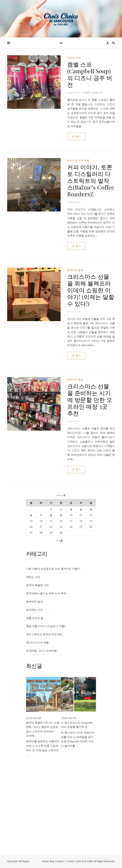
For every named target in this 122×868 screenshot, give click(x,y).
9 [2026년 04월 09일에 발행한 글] (61, 515)
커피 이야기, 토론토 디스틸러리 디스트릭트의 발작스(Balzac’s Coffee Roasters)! (91, 180)
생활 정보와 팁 (35, 618)
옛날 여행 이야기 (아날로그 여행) (46, 626)
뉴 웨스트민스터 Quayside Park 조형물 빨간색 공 (77, 725)
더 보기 (76, 136)
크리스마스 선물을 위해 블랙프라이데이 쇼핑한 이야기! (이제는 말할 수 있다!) (91, 290)
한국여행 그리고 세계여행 (41, 651)
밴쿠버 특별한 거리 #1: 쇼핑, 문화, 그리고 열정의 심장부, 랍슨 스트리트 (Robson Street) (43, 729)
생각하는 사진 (34, 610)
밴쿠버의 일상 (75, 270)
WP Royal (24, 861)
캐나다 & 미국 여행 (78, 160)
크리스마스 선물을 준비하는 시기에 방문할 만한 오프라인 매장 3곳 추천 (90, 399)
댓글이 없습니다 (93, 92)
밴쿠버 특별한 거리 (37, 585)
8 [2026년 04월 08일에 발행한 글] (51, 515)
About (45, 861)
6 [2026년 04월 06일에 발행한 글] (31, 515)
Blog (52, 861)
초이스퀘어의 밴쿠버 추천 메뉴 (45, 634)
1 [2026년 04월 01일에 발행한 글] (51, 509)
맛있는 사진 (74, 58)
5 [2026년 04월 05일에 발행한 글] (91, 509)
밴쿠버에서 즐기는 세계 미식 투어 (46, 593)
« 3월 (60, 540)
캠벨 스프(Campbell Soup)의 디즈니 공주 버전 (90, 74)
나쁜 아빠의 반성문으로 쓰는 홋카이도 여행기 (53, 569)
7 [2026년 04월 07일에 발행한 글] (41, 515)
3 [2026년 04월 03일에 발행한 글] (71, 509)
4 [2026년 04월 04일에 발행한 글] (81, 509)
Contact (59, 861)
